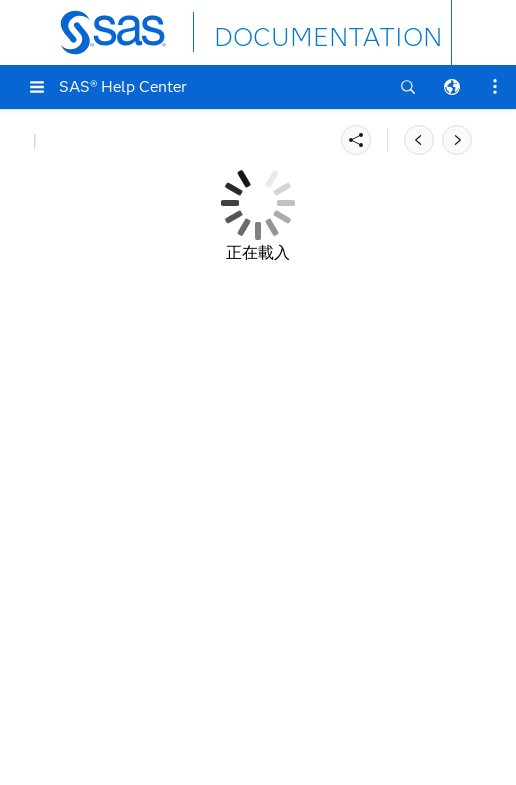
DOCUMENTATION (287, 31)
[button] (37, 87)
